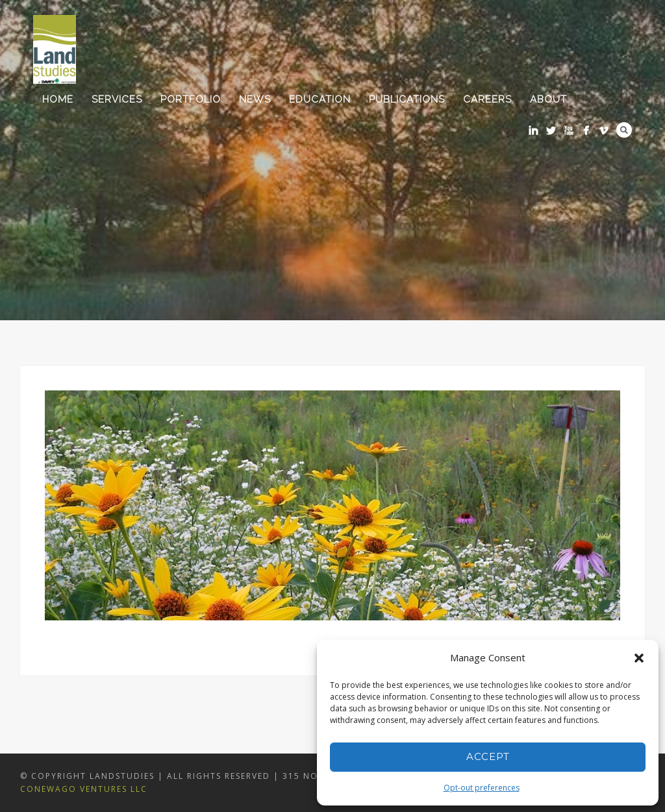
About (548, 99)
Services (117, 99)
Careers (487, 99)
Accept (488, 756)
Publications (407, 99)
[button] (639, 658)
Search (624, 130)
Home (58, 99)
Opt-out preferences (482, 788)
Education (320, 99)
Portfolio (191, 99)
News (255, 99)
